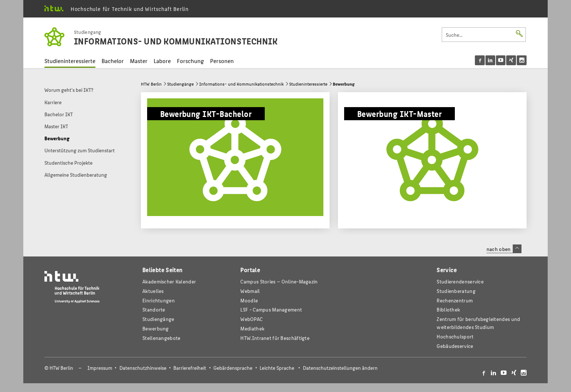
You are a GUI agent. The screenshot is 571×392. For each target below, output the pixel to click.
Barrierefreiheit (190, 368)
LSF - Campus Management (271, 309)
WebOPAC (251, 319)
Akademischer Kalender (169, 281)
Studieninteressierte (70, 61)
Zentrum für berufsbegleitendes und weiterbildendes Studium (478, 323)
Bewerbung (156, 328)
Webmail (250, 291)
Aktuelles (153, 291)
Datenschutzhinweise (143, 368)
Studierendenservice (460, 281)
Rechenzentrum (455, 300)
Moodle (249, 300)
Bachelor (113, 61)
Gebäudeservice (455, 346)
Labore (162, 61)
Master (139, 61)
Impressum (100, 368)
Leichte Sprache (277, 368)
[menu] (501, 60)
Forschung (190, 61)
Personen (222, 61)
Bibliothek (448, 309)
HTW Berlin (151, 84)
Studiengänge (180, 84)
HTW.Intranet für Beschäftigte (275, 338)
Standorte (154, 309)
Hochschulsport (455, 336)
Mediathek (252, 328)
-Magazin (279, 281)
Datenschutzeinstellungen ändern (340, 368)
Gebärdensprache (233, 368)
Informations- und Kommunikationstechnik (241, 84)
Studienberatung (456, 291)
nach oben (504, 249)
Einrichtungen (159, 300)
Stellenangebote (161, 338)
